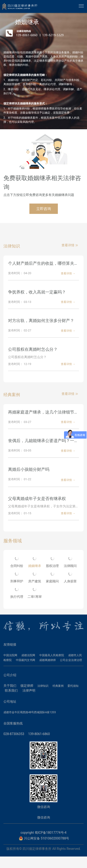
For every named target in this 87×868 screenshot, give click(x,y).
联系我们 (11, 690)
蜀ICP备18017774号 (49, 833)
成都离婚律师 (48, 660)
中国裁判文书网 (25, 660)
